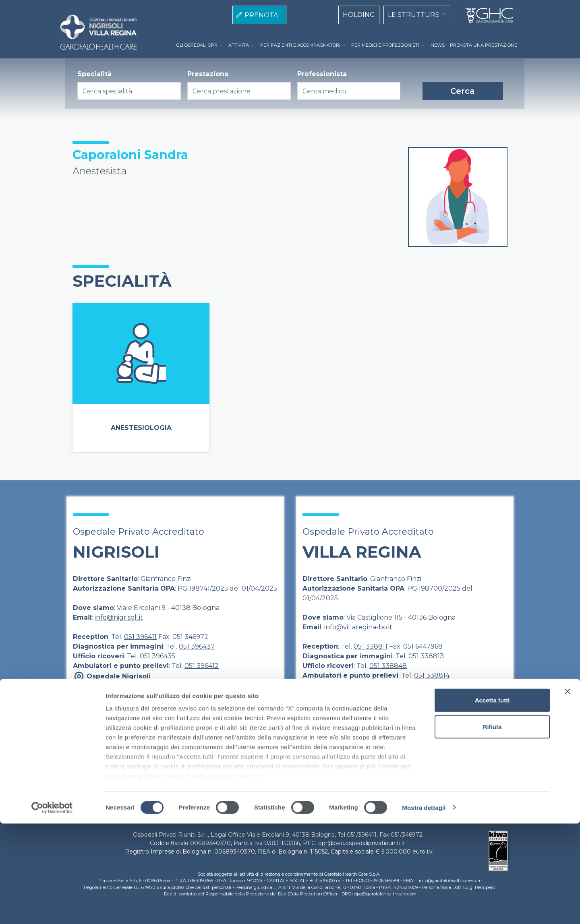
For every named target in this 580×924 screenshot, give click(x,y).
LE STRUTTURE (414, 15)
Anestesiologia (141, 428)
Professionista (322, 74)
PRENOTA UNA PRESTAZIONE (484, 45)
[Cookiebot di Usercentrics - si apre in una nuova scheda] (52, 908)
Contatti (395, 756)
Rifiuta (492, 827)
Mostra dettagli (424, 908)
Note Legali (257, 756)
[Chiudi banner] (568, 792)
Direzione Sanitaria (202, 756)
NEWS (438, 45)
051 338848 (388, 666)
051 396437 (197, 646)
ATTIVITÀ (239, 45)
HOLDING (359, 15)
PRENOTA (261, 15)
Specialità (94, 74)
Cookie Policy (354, 756)
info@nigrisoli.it (119, 617)
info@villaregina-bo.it (358, 627)
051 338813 (426, 656)
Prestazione (208, 74)
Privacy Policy (304, 756)
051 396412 (202, 666)
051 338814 (432, 675)
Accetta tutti (492, 801)
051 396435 (157, 656)
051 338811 (371, 646)
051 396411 (140, 637)
